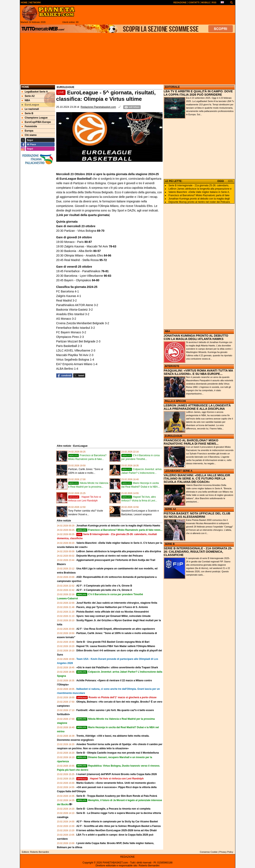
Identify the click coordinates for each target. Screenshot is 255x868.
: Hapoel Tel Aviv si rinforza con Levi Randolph (110, 779)
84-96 (107, 255)
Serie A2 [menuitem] (28, 96)
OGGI (221, 181)
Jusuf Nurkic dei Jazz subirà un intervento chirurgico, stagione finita (117, 603)
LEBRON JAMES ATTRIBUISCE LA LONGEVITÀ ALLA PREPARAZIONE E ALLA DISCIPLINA (197, 407)
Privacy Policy (226, 852)
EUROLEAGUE (174, 436)
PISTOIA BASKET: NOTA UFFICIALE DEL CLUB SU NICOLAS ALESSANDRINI (197, 515)
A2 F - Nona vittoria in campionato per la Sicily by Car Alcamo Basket (117, 822)
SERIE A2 (170, 509)
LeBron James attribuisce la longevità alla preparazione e (200, 189)
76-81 (105, 271)
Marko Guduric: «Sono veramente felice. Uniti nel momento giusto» (116, 783)
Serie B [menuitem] (28, 113)
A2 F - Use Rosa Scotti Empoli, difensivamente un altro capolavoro (116, 629)
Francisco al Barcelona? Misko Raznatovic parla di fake (199, 195)
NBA (168, 331)
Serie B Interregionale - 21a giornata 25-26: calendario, (199, 185)
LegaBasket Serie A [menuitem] (35, 92)
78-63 (113, 246)
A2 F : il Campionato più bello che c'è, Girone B (104, 586)
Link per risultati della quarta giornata (83, 215)
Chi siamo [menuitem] (29, 135)
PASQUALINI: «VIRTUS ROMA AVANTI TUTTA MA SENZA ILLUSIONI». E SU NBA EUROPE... (198, 372)
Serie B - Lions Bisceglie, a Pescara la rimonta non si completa (113, 809)
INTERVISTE (172, 366)
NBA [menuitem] (26, 100)
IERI (230, 181)
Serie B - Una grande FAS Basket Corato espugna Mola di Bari (113, 642)
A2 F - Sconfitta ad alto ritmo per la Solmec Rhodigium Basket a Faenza (118, 826)
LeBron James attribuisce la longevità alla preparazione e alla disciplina (119, 551)
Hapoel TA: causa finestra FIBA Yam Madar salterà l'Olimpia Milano (116, 646)
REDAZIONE (127, 857)
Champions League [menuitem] (35, 118)
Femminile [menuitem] (29, 126)
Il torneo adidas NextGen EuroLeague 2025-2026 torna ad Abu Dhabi (116, 830)
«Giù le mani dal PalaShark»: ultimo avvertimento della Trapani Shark (117, 667)
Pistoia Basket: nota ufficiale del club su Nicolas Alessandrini (113, 612)
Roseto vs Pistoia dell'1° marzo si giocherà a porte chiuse (116, 697)
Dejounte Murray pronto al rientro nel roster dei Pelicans (110, 556)
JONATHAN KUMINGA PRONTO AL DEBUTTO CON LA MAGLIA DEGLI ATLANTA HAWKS (196, 337)
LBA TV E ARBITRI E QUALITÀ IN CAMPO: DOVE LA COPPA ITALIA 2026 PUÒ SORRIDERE (198, 93)
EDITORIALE (172, 87)
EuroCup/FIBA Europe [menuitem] (36, 122)
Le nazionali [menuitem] (30, 109)
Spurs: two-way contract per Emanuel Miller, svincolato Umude (113, 616)
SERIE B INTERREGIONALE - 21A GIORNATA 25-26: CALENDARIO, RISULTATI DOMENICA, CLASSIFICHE (198, 552)
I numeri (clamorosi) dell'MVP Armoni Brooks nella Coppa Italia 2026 (117, 774)
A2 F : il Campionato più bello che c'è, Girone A (104, 590)
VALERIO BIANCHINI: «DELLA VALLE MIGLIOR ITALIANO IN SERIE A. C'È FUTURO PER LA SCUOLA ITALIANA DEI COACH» (197, 479)
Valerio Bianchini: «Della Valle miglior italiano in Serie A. (199, 192)
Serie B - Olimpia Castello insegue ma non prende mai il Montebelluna (118, 753)
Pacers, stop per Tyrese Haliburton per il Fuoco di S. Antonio (112, 607)
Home (25, 87)
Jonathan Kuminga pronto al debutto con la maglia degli (199, 199)
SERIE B (170, 544)
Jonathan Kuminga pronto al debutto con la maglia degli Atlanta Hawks (118, 526)
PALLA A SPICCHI (175, 401)
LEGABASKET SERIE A (179, 471)
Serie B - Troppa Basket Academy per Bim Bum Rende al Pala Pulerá (117, 796)
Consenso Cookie (209, 852)
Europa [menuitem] (28, 131)
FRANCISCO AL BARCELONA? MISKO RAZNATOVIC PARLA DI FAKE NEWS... (191, 442)
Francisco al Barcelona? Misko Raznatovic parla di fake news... (119, 530)
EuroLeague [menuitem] (30, 105)
